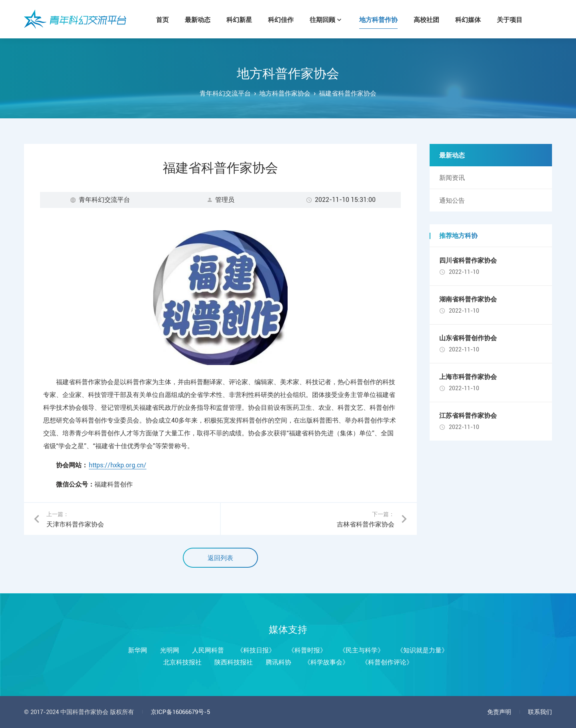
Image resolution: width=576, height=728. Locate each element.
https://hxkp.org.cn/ (118, 465)
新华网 (138, 650)
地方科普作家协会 (285, 93)
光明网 (170, 650)
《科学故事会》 (326, 662)
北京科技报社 (182, 662)
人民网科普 (208, 650)
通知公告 (452, 200)
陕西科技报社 (234, 662)
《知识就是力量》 (422, 650)
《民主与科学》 (362, 650)
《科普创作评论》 (387, 662)
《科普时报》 (307, 650)
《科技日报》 (256, 650)
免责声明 (499, 712)
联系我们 (540, 712)
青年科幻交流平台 (75, 19)
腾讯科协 (278, 662)
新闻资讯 (452, 178)
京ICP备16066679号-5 (180, 712)
